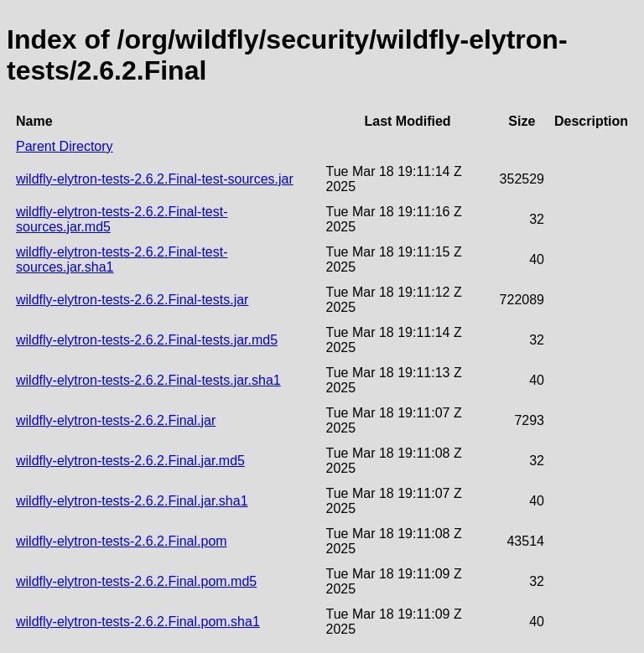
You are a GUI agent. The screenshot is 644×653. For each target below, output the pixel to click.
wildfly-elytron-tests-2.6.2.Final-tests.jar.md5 (147, 340)
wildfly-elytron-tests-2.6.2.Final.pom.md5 (136, 581)
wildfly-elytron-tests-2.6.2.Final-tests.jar (132, 300)
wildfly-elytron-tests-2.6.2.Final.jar (116, 420)
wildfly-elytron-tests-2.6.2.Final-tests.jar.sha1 (148, 380)
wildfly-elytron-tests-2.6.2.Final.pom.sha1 (138, 622)
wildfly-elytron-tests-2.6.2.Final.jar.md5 (130, 461)
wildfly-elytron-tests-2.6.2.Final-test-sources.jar (155, 179)
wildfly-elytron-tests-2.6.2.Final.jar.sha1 (132, 501)
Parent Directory (65, 146)
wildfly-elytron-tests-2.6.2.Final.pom (122, 541)
